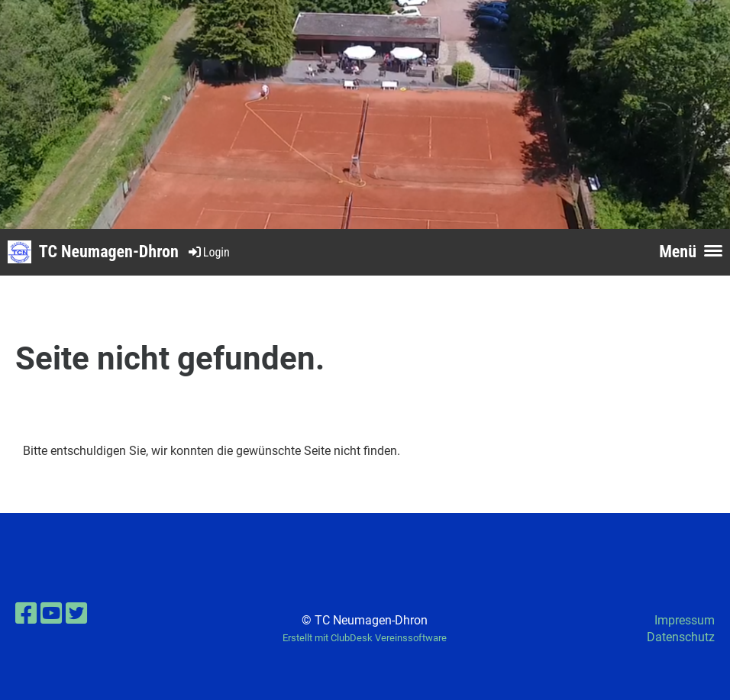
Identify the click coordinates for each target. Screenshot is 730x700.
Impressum (685, 620)
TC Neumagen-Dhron (109, 252)
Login (208, 252)
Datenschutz (681, 637)
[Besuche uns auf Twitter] (76, 614)
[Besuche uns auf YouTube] (51, 614)
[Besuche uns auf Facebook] (26, 614)
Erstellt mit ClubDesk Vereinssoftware (365, 638)
